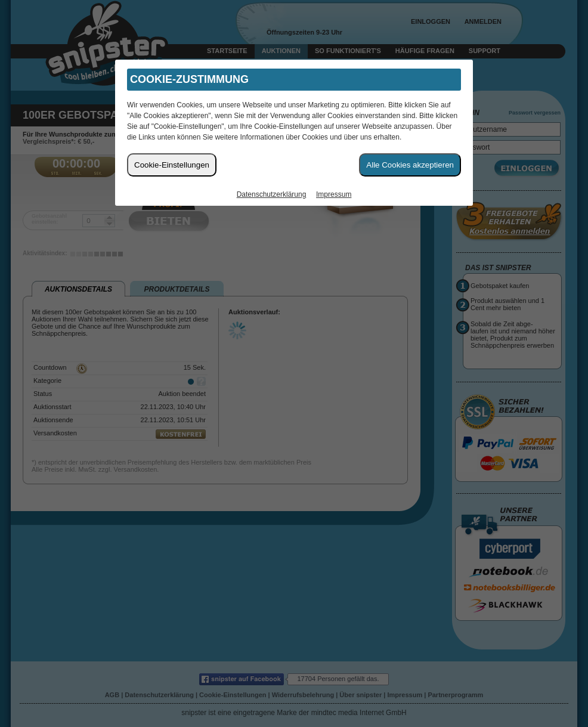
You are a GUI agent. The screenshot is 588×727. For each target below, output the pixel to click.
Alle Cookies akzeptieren (410, 165)
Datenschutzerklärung (272, 194)
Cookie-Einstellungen (172, 165)
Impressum (334, 194)
